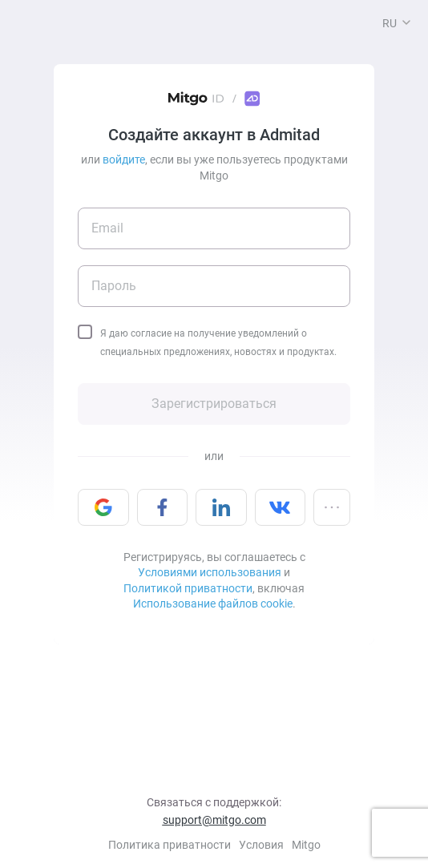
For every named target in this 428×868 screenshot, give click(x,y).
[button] (406, 22)
